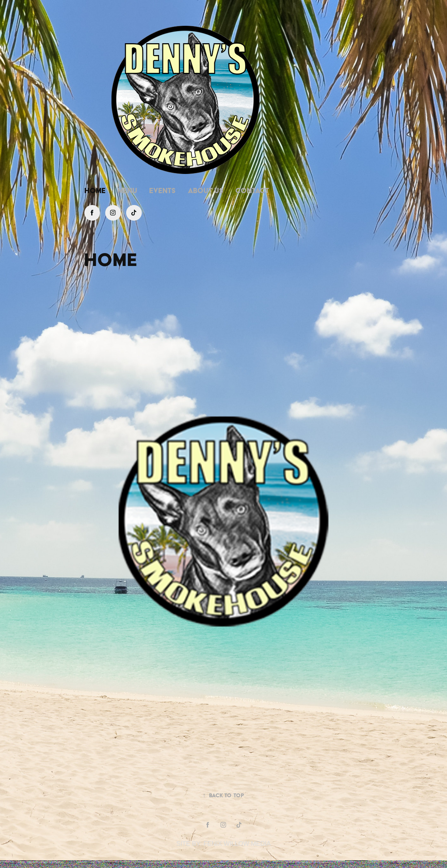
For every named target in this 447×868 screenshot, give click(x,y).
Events (162, 191)
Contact (252, 191)
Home (95, 191)
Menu (127, 191)
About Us (206, 191)
